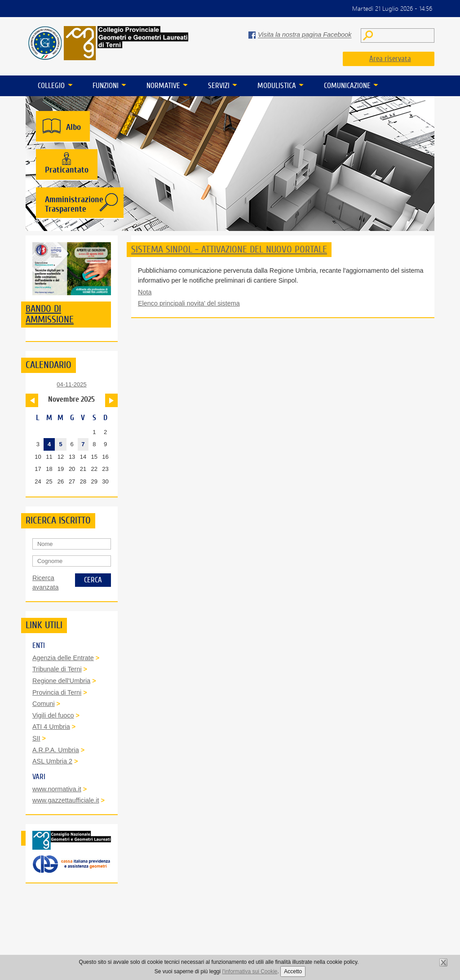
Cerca (93, 580)
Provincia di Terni (57, 692)
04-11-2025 (71, 384)
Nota (145, 292)
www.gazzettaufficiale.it (66, 800)
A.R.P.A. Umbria (56, 750)
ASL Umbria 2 (52, 761)
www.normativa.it (57, 789)
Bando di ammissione (50, 314)
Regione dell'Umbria (61, 681)
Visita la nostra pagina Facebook (305, 35)
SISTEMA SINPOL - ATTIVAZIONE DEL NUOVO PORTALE (229, 249)
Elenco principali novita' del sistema (189, 303)
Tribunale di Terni (57, 669)
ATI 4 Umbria (51, 727)
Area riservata (390, 59)
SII (36, 738)
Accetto (293, 971)
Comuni (44, 704)
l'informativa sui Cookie (250, 971)
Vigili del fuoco (53, 715)
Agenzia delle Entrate (63, 658)
